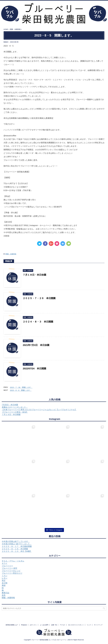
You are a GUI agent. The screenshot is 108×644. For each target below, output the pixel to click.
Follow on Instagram (54, 530)
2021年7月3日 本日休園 (36, 345)
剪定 (4, 581)
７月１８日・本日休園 (34, 275)
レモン (5, 578)
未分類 (5, 583)
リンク (89, 625)
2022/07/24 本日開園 (34, 369)
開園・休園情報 (11, 254)
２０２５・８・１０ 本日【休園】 (17, 551)
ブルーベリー (7, 566)
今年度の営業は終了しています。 (16, 541)
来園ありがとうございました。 (15, 407)
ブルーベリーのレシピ (11, 571)
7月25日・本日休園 (10, 405)
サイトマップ (98, 625)
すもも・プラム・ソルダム (13, 561)
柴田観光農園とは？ (12, 625)
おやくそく (33, 625)
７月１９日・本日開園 (11, 415)
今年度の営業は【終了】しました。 (17, 544)
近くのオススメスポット (76, 625)
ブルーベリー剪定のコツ (12, 573)
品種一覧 (54, 625)
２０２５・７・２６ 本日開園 (39, 298)
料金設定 (24, 625)
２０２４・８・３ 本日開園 (38, 322)
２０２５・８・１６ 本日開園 (15, 549)
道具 (4, 595)
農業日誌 (5, 593)
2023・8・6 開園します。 (21, 390)
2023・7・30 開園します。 (21, 387)
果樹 (4, 585)
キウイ (5, 563)
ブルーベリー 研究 (9, 568)
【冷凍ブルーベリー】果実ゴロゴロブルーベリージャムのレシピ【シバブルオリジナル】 (39, 410)
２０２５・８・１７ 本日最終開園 (17, 546)
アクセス (63, 625)
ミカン (5, 576)
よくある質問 (44, 625)
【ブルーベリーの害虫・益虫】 (15, 412)
